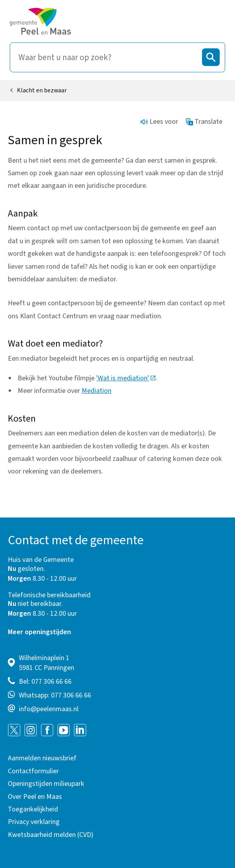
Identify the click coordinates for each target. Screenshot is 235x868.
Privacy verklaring (34, 822)
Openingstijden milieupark (46, 784)
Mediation (97, 391)
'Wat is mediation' (126, 378)
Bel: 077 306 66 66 (45, 682)
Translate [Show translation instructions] (204, 122)
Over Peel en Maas (35, 797)
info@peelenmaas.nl (49, 709)
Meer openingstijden (39, 632)
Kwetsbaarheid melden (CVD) (51, 835)
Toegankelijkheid (33, 809)
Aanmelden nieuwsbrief (42, 758)
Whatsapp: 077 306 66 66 (55, 695)
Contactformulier (33, 771)
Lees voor (159, 122)
